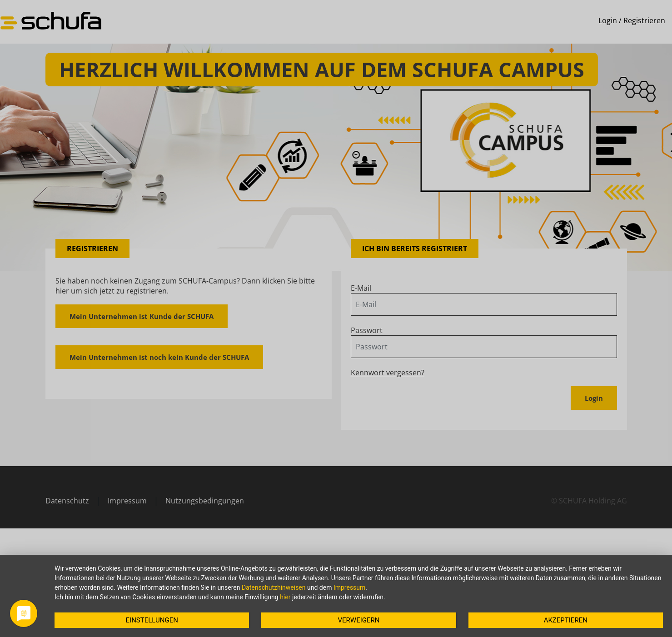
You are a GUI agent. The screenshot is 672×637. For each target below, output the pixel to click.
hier (285, 597)
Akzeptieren (566, 620)
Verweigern (359, 620)
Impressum (349, 587)
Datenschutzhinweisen (274, 587)
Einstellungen (152, 620)
